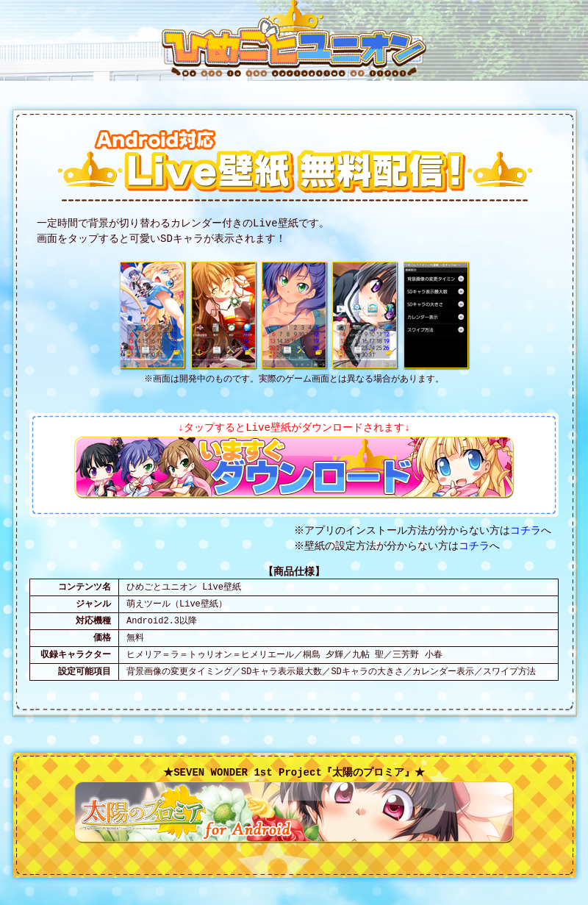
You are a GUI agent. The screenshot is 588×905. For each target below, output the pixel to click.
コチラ (528, 531)
